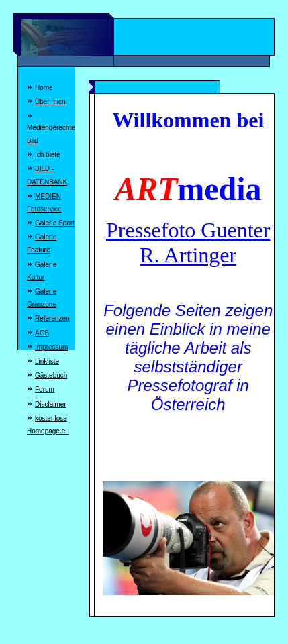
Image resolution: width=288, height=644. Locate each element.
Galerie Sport (55, 223)
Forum (45, 389)
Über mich (50, 102)
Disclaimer (51, 404)
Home (44, 88)
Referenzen (52, 318)
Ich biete (48, 155)
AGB (42, 333)
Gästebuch (51, 375)
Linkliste (47, 361)
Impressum (51, 347)
